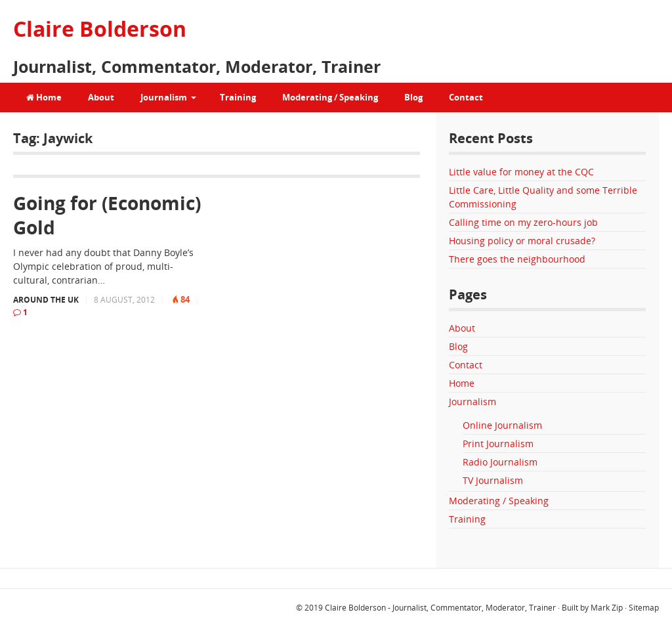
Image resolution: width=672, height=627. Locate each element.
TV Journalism (493, 480)
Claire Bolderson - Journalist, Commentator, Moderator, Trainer (440, 608)
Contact (466, 97)
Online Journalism (502, 425)
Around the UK (46, 300)
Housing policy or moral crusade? (522, 241)
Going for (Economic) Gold (107, 215)
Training (238, 97)
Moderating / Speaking (330, 97)
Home (44, 97)
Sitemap (644, 608)
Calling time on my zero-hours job (523, 222)
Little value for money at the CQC (521, 172)
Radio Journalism (500, 462)
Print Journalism (498, 443)
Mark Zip (607, 608)
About (101, 97)
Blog (413, 97)
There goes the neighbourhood (517, 259)
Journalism (164, 97)
